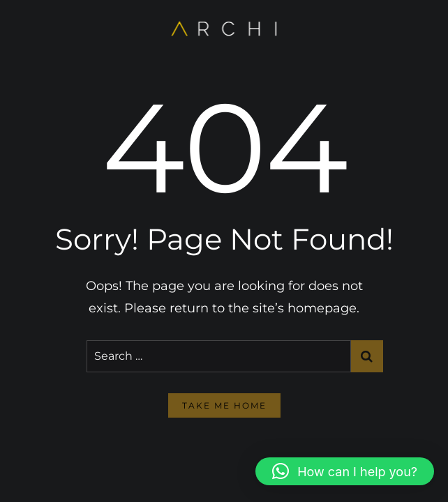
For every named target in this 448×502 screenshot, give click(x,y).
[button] (345, 471)
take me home (224, 405)
